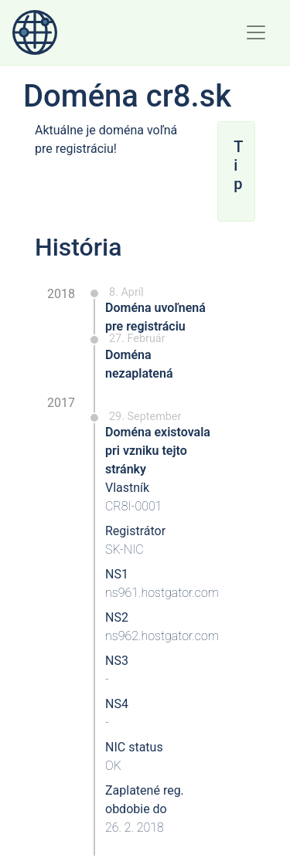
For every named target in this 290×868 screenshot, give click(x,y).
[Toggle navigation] (256, 32)
